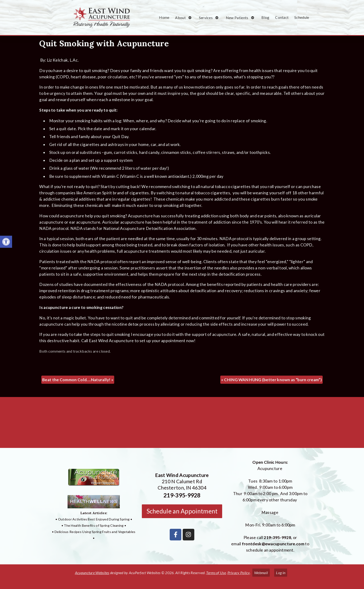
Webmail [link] (261, 573)
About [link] (180, 18)
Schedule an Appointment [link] (182, 511)
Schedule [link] (302, 17)
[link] (6, 242)
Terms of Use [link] (216, 573)
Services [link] (206, 18)
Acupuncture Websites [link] (92, 573)
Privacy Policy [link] (239, 573)
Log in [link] (281, 573)
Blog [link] (265, 17)
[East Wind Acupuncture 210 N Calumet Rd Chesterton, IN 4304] (182, 424)
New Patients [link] (237, 18)
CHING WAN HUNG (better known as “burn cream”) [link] (271, 380)
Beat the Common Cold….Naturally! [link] (78, 380)
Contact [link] (282, 17)
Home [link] (164, 17)
